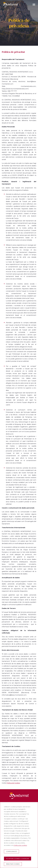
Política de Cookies (13, 783)
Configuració (11, 851)
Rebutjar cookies (13, 864)
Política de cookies (20, 845)
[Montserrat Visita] (10, 5)
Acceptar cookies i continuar (18, 859)
